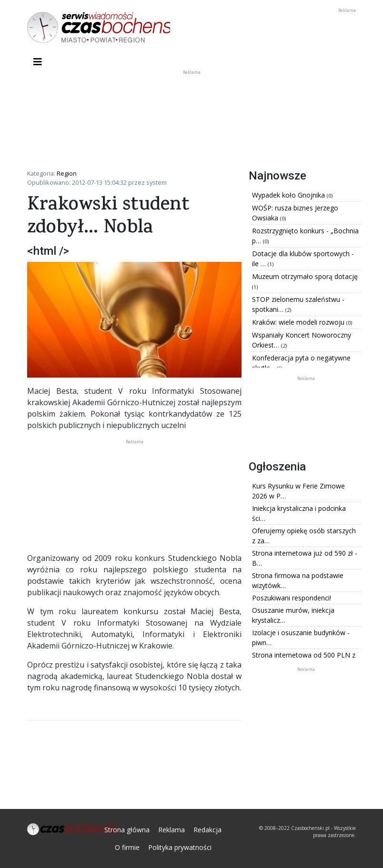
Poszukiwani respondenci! (292, 598)
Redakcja (207, 830)
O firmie (127, 847)
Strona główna (127, 830)
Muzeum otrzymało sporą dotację (305, 276)
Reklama (171, 830)
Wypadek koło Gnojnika (289, 195)
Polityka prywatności (180, 847)
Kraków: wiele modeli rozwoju (299, 322)
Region (67, 173)
